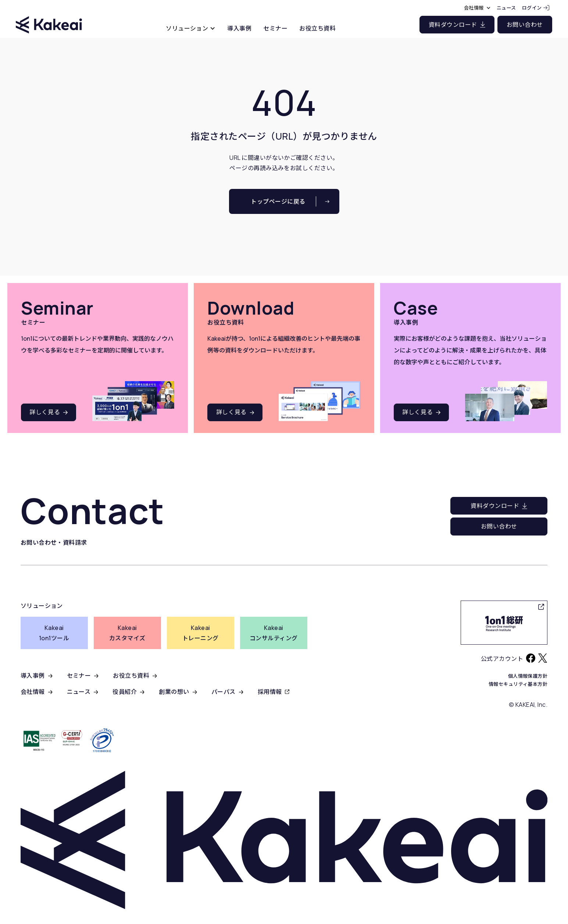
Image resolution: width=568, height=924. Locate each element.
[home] (49, 18)
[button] (191, 28)
